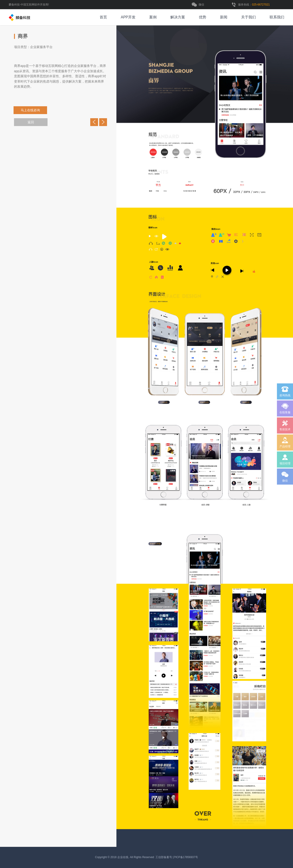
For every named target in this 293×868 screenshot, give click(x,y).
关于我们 (248, 17)
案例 (153, 17)
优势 (203, 17)
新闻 (224, 17)
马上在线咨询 (33, 110)
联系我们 (277, 17)
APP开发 (128, 17)
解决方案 (178, 17)
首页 (103, 17)
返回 (31, 122)
